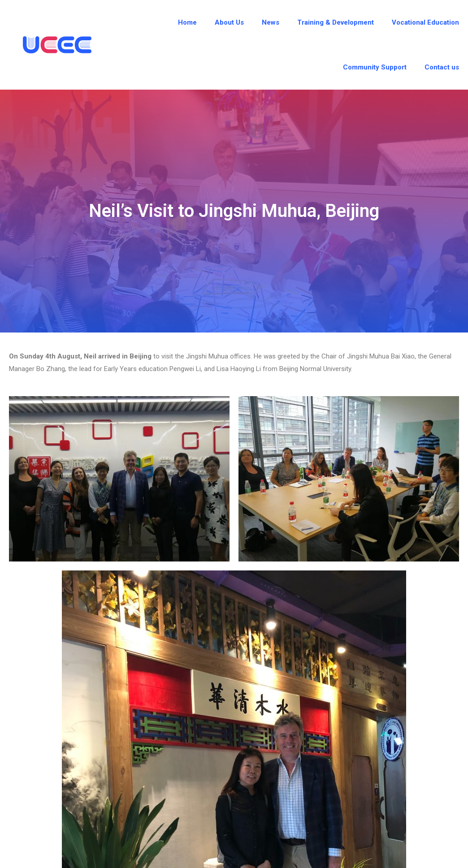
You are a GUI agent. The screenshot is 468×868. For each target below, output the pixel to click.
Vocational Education (425, 22)
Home (187, 22)
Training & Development (336, 22)
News (271, 22)
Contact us (442, 67)
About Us (229, 22)
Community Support (375, 67)
